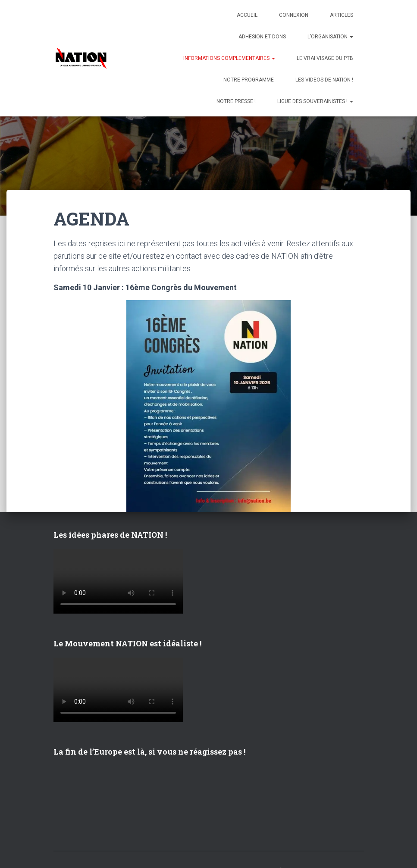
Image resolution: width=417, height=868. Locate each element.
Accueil (247, 15)
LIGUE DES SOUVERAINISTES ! (315, 101)
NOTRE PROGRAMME (249, 80)
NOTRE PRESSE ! (236, 101)
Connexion (294, 15)
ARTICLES (342, 15)
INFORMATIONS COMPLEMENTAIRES (229, 58)
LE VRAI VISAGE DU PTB (325, 58)
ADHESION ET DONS (262, 37)
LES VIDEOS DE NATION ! (324, 80)
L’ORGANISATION (330, 37)
